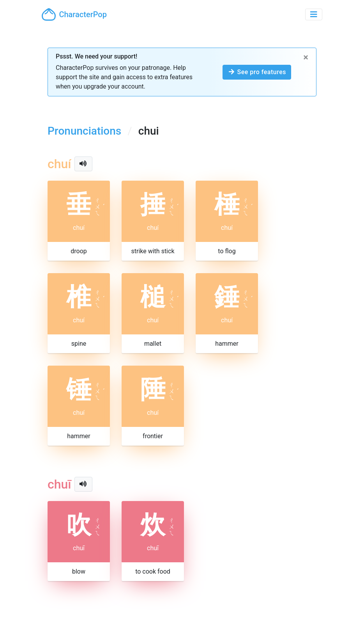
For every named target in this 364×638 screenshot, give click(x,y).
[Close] (306, 57)
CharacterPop (74, 14)
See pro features (257, 72)
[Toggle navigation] (314, 14)
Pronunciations (84, 131)
